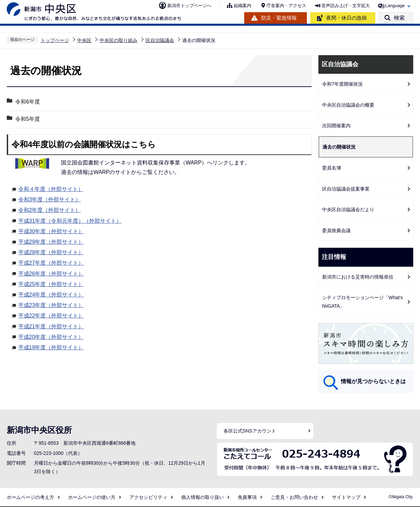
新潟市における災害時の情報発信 (358, 277)
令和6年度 (28, 102)
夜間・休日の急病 (346, 18)
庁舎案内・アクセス (286, 6)
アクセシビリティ (148, 497)
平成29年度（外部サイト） (51, 241)
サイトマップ (346, 497)
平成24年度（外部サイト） (51, 294)
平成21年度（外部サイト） (51, 326)
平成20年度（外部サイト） (51, 336)
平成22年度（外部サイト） (51, 315)
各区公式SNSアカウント (250, 431)
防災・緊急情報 (279, 18)
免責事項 (247, 497)
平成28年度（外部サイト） (51, 251)
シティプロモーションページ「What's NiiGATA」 (362, 302)
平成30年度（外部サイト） (51, 230)
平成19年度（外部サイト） (51, 347)
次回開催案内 (336, 126)
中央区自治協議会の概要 (348, 105)
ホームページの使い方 (92, 497)
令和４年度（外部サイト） (51, 188)
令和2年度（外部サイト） (50, 209)
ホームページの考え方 (30, 497)
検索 (399, 18)
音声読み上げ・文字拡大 (346, 6)
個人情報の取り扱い (203, 497)
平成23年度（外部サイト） (51, 304)
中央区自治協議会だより (348, 210)
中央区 (84, 40)
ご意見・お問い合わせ (294, 497)
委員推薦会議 (336, 230)
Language (395, 6)
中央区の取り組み (119, 40)
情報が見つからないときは (373, 381)
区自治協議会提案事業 (346, 189)
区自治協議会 (160, 40)
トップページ (55, 40)
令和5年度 (28, 119)
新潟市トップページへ (189, 6)
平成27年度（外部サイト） (51, 262)
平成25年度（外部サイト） (51, 283)
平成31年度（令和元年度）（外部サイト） (70, 220)
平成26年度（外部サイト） (51, 273)
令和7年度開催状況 (342, 84)
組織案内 (243, 6)
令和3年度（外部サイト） (50, 199)
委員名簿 (332, 168)
